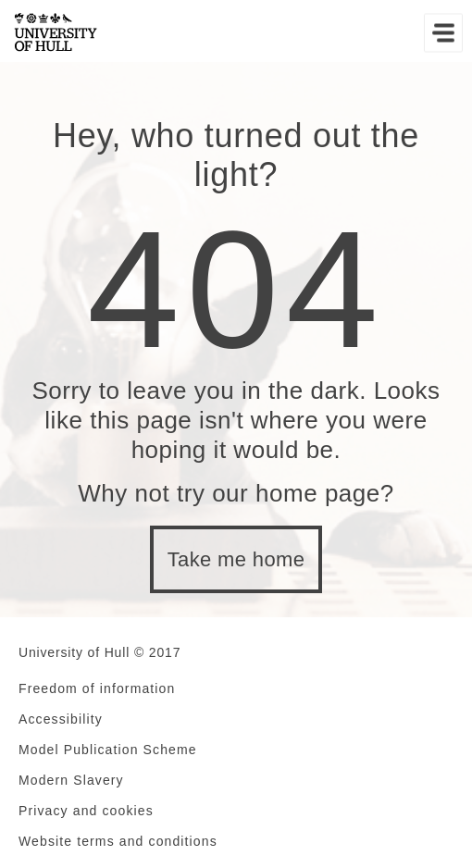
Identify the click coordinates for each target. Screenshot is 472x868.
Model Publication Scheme (108, 750)
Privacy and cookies (86, 811)
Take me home (236, 559)
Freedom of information (97, 688)
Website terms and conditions (118, 841)
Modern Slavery (71, 780)
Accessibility (61, 719)
